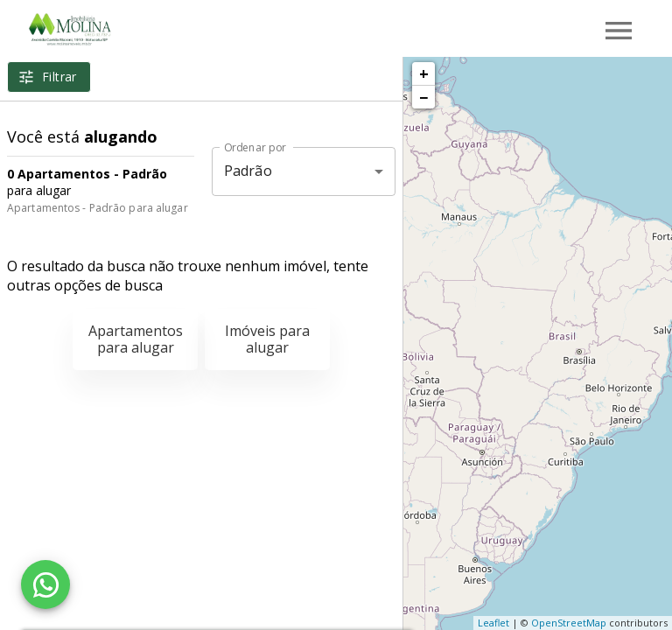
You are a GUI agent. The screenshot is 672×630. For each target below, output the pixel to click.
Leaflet (493, 623)
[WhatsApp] (45, 584)
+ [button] (424, 73)
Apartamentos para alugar (136, 339)
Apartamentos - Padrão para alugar (98, 208)
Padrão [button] (248, 171)
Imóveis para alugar (267, 339)
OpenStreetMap (569, 623)
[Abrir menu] (619, 31)
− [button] (423, 97)
